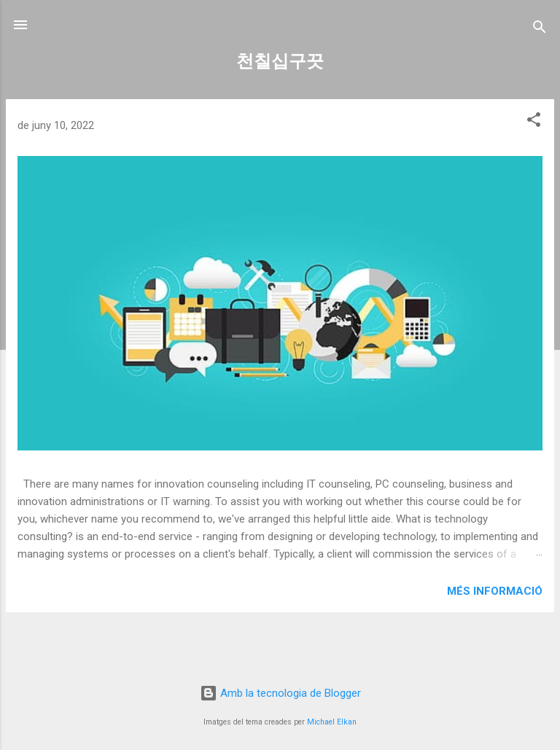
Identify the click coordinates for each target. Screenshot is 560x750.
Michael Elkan (332, 722)
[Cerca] (540, 30)
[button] (534, 122)
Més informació (495, 591)
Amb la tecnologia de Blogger (280, 693)
